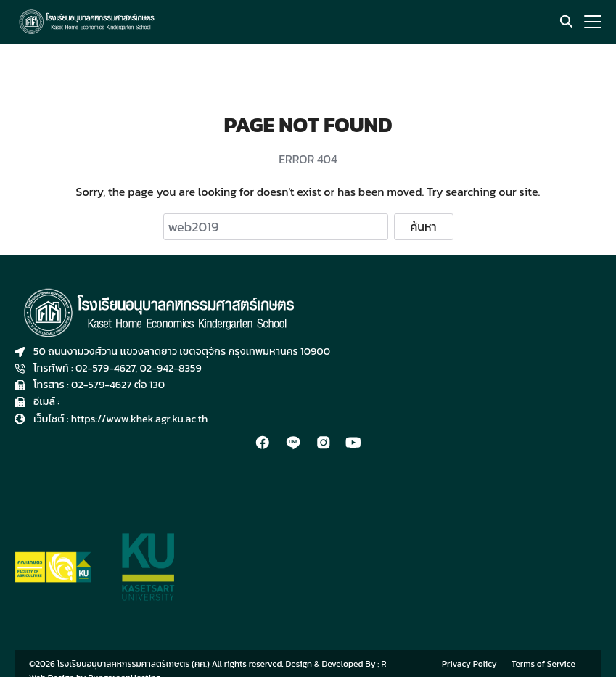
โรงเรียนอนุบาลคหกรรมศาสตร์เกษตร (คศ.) (134, 664)
